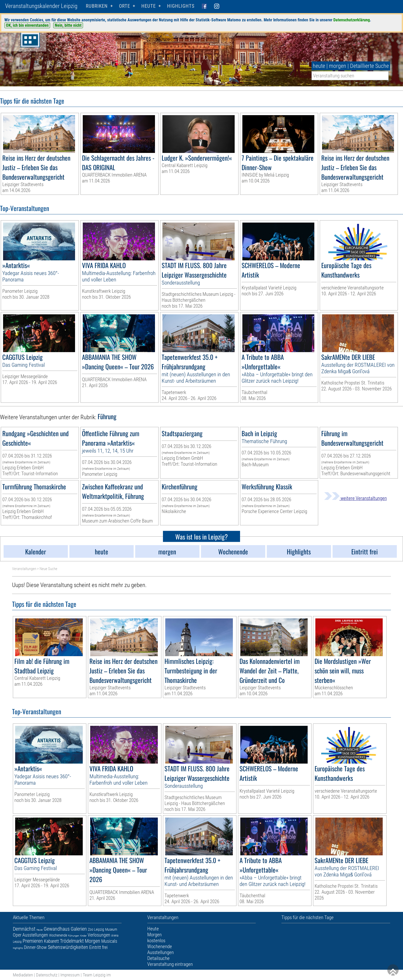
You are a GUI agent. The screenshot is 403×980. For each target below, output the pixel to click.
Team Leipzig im (97, 975)
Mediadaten (23, 975)
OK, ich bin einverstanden (27, 25)
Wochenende (58, 935)
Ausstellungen (35, 935)
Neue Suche (48, 569)
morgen (338, 66)
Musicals (109, 941)
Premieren (33, 941)
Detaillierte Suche (369, 66)
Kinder (83, 936)
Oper (17, 935)
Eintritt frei (98, 947)
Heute (40, 930)
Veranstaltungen (24, 569)
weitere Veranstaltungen (355, 498)
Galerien (79, 929)
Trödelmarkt (72, 941)
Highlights (181, 6)
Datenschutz (47, 975)
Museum (111, 929)
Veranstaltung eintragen (170, 964)
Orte (125, 6)
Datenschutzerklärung (352, 20)
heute (319, 66)
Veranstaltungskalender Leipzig (41, 6)
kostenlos (156, 941)
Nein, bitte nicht (68, 25)
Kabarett (51, 941)
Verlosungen (99, 935)
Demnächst (24, 929)
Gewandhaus (57, 929)
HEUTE (149, 6)
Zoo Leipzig (96, 929)
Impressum (70, 975)
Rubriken (97, 6)
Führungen (74, 936)
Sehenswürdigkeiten (68, 947)
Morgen (93, 941)
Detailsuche (158, 958)
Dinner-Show (35, 947)
